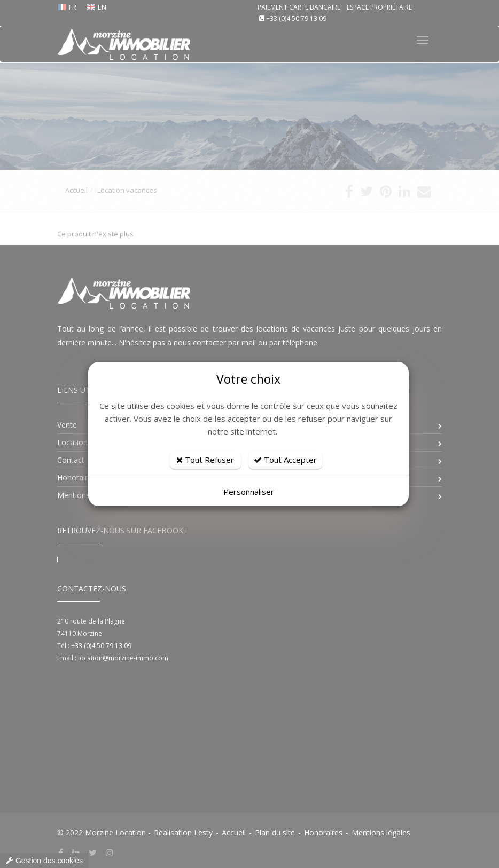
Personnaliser (249, 492)
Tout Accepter (285, 460)
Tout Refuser (205, 460)
